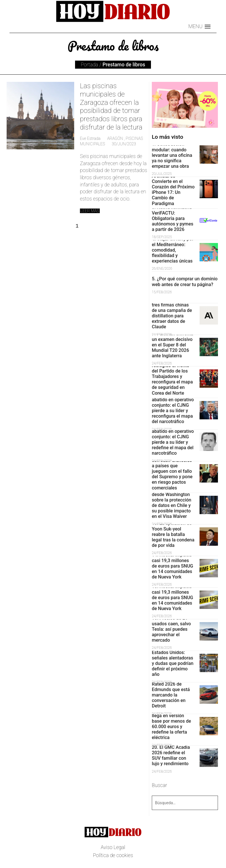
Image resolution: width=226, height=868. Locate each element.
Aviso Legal (113, 847)
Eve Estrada (90, 138)
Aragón (115, 138)
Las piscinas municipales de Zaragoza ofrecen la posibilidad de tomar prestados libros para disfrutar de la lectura (111, 107)
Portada (89, 65)
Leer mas (90, 211)
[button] (199, 27)
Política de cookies (113, 855)
